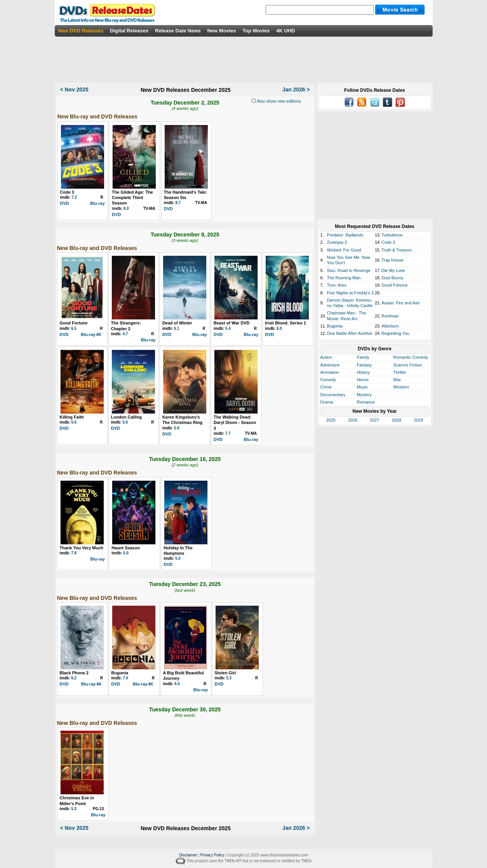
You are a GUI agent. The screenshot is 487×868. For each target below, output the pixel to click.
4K (99, 334)
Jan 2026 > (296, 90)
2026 (352, 420)
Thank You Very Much (82, 548)
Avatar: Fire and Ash (400, 303)
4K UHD (285, 31)
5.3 (229, 678)
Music (362, 387)
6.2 (74, 678)
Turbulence (392, 235)
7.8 (74, 553)
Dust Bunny (392, 278)
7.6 (126, 678)
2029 (418, 420)
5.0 (126, 553)
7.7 (228, 433)
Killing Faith (72, 417)
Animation (330, 372)
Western (401, 387)
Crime (326, 387)
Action (326, 357)
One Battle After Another (350, 333)
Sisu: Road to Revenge (349, 270)
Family (363, 357)
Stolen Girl (226, 673)
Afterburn (390, 326)
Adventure (330, 365)
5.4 (228, 328)
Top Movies (256, 31)
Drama (327, 402)
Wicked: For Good (344, 250)
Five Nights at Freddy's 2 (350, 293)
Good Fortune (74, 323)
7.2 (74, 197)
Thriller (400, 372)
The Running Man (344, 278)
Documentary (333, 395)
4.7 (125, 334)
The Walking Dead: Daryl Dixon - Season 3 (235, 423)
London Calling (126, 417)
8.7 (178, 203)
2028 (396, 420)
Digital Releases (129, 31)
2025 (331, 420)
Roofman (390, 316)
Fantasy (364, 365)
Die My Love (393, 270)
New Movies (222, 31)
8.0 (126, 209)
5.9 (177, 428)
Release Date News (178, 31)
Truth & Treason (396, 250)
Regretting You (395, 333)
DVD (65, 203)
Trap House (392, 260)
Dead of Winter (177, 323)
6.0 (279, 328)
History (363, 372)
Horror (363, 380)
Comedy (328, 380)
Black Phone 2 (74, 673)
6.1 (177, 328)
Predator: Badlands (345, 235)
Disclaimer (188, 855)
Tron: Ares (337, 285)
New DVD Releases (81, 31)
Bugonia (120, 673)
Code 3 (67, 192)
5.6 (74, 422)
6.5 (74, 328)
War (397, 380)
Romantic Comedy (411, 357)
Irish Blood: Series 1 (285, 323)
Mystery (364, 395)
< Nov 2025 (74, 90)
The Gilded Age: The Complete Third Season (132, 198)
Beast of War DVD (232, 323)
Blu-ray (98, 203)
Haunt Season (126, 548)
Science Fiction (408, 365)
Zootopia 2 (337, 242)
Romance (366, 402)
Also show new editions (279, 101)
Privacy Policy (212, 855)
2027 (374, 420)
